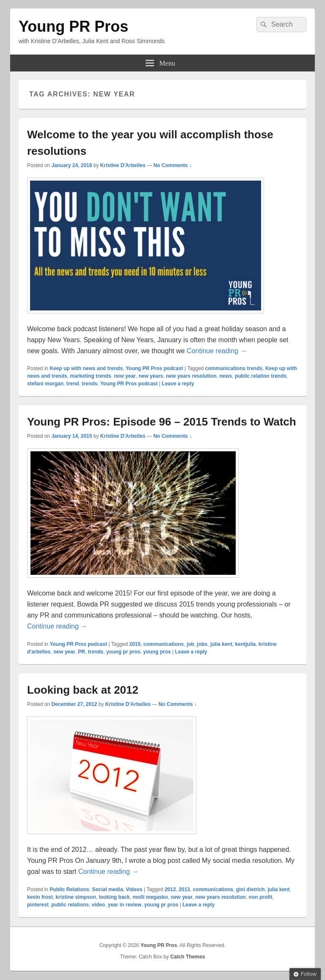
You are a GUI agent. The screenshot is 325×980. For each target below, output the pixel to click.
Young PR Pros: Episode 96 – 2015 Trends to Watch (162, 422)
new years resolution (191, 376)
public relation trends (261, 376)
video (98, 905)
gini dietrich (251, 889)
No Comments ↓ (172, 165)
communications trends (234, 368)
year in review (125, 905)
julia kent (221, 644)
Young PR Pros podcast (154, 368)
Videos (134, 889)
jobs (202, 644)
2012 (170, 889)
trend (73, 384)
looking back (114, 897)
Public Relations (69, 889)
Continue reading (217, 351)
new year (125, 376)
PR (81, 652)
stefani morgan (45, 384)
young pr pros (123, 652)
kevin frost (40, 897)
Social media (107, 889)
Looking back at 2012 (83, 690)
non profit (261, 897)
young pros (157, 652)
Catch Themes (187, 957)
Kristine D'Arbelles (123, 165)
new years (151, 376)
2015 (135, 644)
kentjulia (246, 644)
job (190, 644)
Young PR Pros (73, 26)
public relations (70, 905)
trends (90, 384)
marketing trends (90, 376)
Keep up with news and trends (86, 368)
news (226, 376)
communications (164, 644)
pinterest (38, 905)
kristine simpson (76, 897)
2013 (184, 889)
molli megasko (150, 897)
